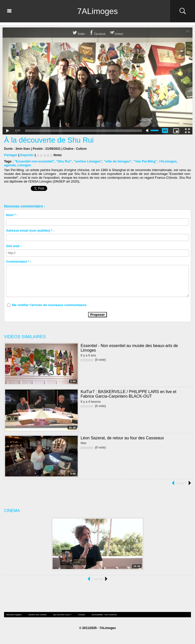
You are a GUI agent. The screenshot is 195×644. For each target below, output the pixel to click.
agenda (10, 165)
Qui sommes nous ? (62, 615)
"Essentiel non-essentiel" (34, 161)
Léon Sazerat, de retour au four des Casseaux (122, 438)
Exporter (27, 155)
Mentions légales (14, 615)
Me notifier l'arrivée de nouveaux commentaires (49, 305)
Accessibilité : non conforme (104, 615)
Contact (82, 615)
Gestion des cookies (37, 615)
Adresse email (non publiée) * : (30, 230)
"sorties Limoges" (88, 161)
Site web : (14, 246)
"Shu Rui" (64, 161)
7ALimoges (97, 11)
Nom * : (12, 215)
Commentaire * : (19, 261)
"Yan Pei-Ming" (145, 161)
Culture (82, 149)
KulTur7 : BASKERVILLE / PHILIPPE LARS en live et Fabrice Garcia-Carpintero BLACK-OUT (128, 394)
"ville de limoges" (118, 161)
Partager (11, 155)
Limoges (24, 165)
